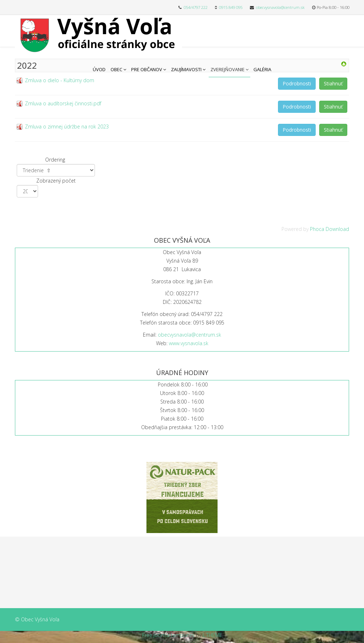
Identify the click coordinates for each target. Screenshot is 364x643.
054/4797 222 (196, 7)
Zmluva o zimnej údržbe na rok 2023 (67, 127)
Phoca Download (330, 229)
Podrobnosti (297, 83)
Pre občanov (147, 69)
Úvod (99, 69)
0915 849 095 (231, 7)
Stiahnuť (333, 83)
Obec (116, 69)
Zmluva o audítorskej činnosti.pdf (63, 103)
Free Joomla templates (168, 635)
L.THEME (212, 635)
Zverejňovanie (227, 69)
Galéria (262, 69)
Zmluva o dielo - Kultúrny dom (60, 80)
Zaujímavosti (186, 69)
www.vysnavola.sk (189, 343)
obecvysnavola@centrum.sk (280, 7)
